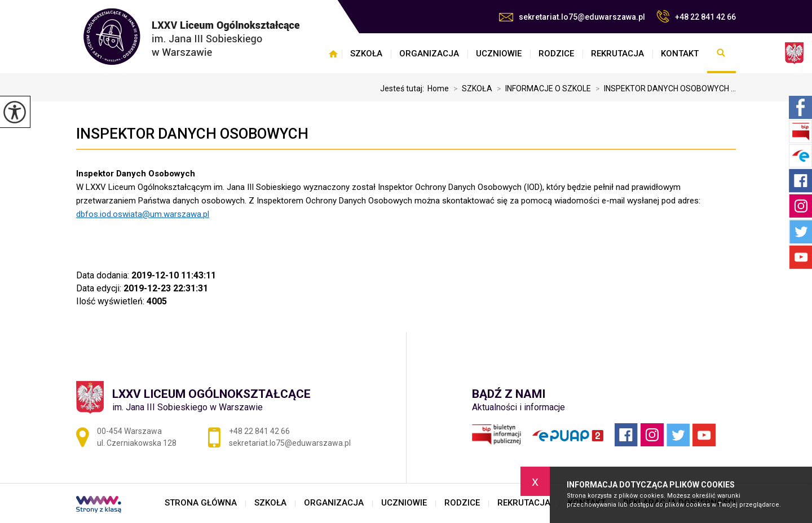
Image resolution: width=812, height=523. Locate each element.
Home (438, 88)
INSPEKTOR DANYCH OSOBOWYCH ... (663, 88)
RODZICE (556, 54)
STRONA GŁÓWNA (333, 54)
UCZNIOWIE (499, 54)
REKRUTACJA (617, 54)
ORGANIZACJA (429, 54)
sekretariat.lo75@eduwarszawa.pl (572, 17)
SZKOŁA (366, 54)
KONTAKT (680, 54)
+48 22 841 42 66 (696, 16)
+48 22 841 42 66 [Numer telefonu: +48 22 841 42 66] (259, 431)
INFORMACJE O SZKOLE (542, 88)
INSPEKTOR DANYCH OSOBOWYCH (192, 134)
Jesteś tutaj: (404, 88)
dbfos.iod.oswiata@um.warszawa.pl (143, 214)
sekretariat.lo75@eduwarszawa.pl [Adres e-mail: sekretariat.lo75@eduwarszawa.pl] (290, 443)
